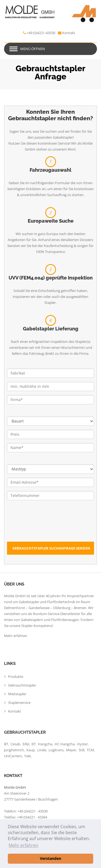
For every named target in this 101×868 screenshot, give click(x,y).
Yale (27, 756)
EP (34, 744)
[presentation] (48, 531)
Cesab (15, 744)
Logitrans (56, 750)
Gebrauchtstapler (22, 685)
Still (81, 750)
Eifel (26, 744)
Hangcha (45, 744)
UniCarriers (13, 756)
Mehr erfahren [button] (23, 845)
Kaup (31, 750)
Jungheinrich (14, 750)
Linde (42, 750)
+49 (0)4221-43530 (41, 33)
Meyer (71, 750)
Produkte (16, 677)
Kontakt (69, 33)
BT (6, 744)
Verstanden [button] (50, 858)
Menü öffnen (33, 49)
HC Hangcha (65, 744)
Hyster (82, 744)
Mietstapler (17, 694)
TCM (90, 750)
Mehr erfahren (16, 636)
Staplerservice (19, 703)
